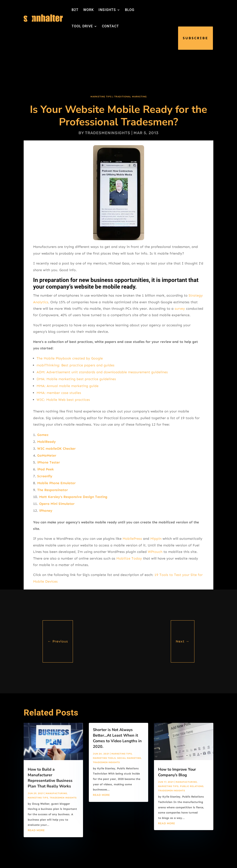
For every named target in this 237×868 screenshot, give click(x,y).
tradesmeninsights (108, 133)
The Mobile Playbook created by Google (70, 358)
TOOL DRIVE (82, 26)
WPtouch (155, 552)
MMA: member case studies (59, 393)
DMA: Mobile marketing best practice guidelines (76, 379)
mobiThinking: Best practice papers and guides (75, 365)
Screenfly (45, 476)
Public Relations (192, 786)
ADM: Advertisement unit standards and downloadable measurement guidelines (102, 372)
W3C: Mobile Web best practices (63, 400)
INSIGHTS (107, 10)
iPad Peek (45, 469)
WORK (88, 10)
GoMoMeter (47, 455)
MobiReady (46, 442)
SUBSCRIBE (195, 38)
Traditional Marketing (130, 97)
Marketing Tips (101, 97)
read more (36, 830)
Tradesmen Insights (63, 798)
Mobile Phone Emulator (56, 483)
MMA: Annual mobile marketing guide (68, 386)
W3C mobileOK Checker (56, 449)
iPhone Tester (49, 462)
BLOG (130, 10)
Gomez (43, 435)
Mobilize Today (129, 558)
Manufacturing (56, 793)
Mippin (156, 539)
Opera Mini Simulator (57, 504)
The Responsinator (53, 490)
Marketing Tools (104, 758)
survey (180, 309)
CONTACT (110, 26)
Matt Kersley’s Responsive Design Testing (73, 497)
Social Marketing (129, 758)
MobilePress (132, 539)
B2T (75, 10)
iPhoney (46, 511)
